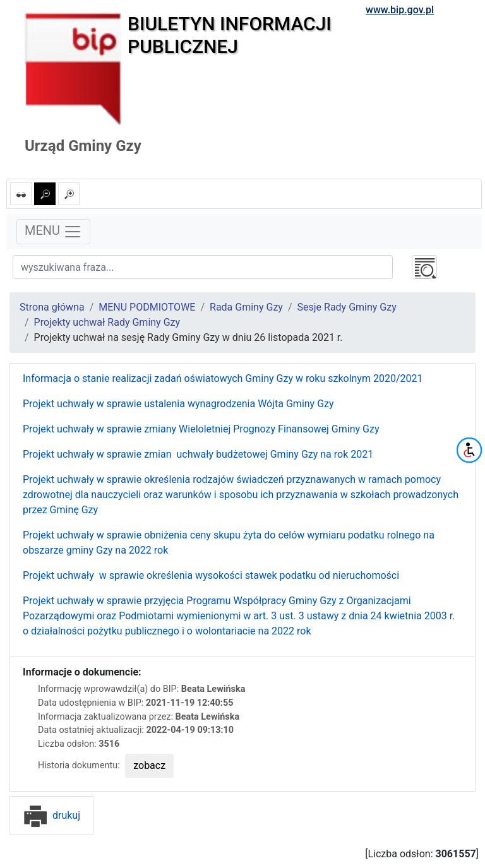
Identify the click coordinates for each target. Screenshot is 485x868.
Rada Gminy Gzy (246, 307)
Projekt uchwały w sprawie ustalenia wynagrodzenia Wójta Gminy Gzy (178, 404)
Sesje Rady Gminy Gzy (347, 307)
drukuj (51, 815)
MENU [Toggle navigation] (53, 232)
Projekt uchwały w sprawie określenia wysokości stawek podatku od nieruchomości (211, 575)
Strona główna (52, 307)
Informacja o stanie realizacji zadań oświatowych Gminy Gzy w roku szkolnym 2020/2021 (223, 378)
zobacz (149, 765)
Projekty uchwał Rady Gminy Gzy (107, 322)
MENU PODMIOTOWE (147, 307)
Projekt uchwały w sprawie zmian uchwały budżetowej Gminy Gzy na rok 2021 (198, 454)
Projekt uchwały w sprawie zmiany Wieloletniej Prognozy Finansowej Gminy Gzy (201, 429)
